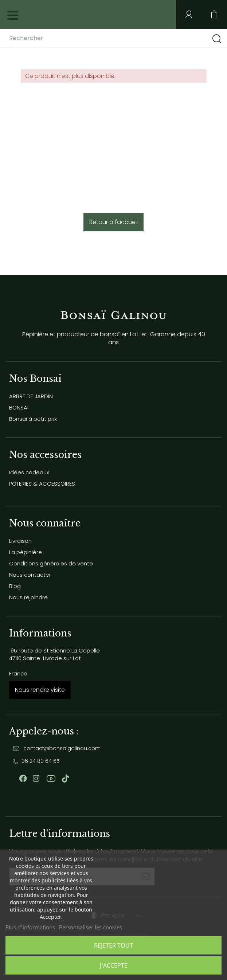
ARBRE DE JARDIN (31, 396)
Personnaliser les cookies (91, 927)
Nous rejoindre (28, 597)
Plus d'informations (30, 927)
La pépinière (26, 552)
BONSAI (19, 407)
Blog (15, 586)
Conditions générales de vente (51, 563)
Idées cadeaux (29, 472)
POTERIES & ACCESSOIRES (42, 484)
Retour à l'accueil (113, 222)
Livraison (20, 541)
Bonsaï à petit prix (33, 419)
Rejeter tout (113, 945)
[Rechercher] (67, 38)
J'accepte (114, 965)
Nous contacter (30, 575)
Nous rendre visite (40, 690)
